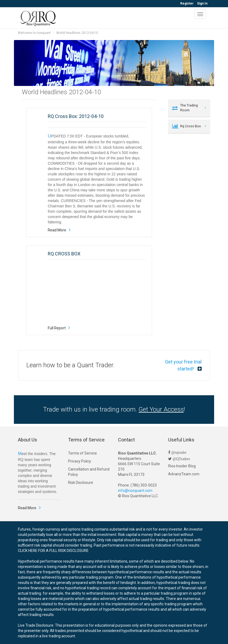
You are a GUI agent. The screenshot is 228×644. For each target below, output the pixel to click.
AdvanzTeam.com (184, 474)
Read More (57, 230)
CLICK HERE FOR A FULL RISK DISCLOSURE (53, 551)
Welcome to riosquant (34, 33)
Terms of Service (82, 453)
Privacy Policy (80, 461)
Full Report (57, 328)
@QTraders (181, 459)
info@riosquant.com (135, 491)
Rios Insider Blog (182, 466)
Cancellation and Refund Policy (89, 472)
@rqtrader (178, 452)
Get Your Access (161, 409)
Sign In (202, 3)
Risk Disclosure (81, 483)
